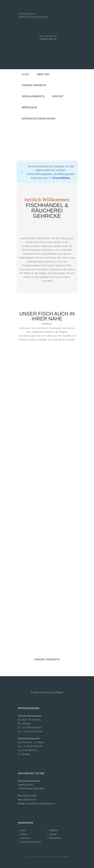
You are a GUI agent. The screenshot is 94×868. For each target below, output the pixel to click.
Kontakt (53, 834)
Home (23, 830)
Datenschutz (55, 838)
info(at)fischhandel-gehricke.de (40, 804)
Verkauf (24, 834)
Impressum (25, 838)
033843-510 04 (48, 39)
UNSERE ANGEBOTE (47, 659)
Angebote (54, 830)
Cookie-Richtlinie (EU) (31, 842)
